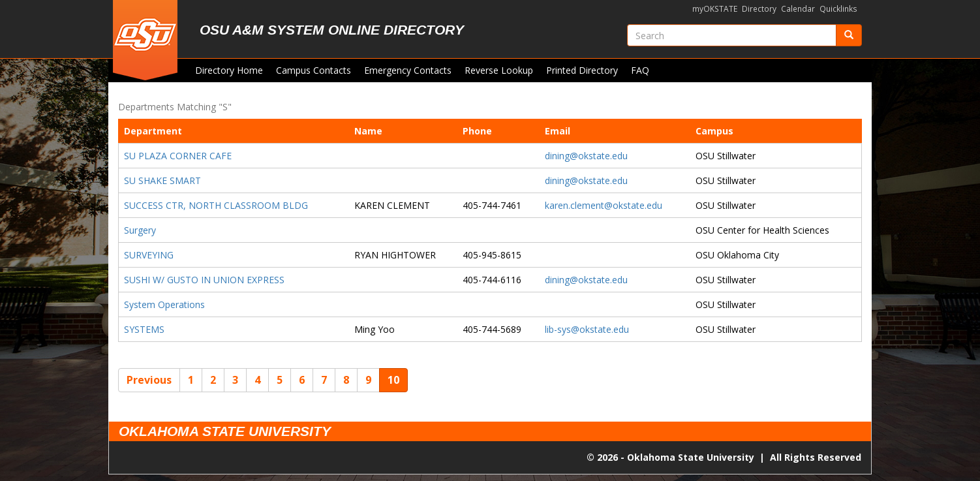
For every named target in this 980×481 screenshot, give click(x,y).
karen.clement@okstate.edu (604, 205)
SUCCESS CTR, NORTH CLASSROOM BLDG (216, 205)
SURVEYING (149, 255)
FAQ (640, 70)
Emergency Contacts (408, 70)
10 (393, 380)
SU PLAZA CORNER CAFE (178, 156)
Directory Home (229, 70)
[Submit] (849, 35)
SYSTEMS (144, 329)
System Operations (164, 304)
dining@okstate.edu (586, 156)
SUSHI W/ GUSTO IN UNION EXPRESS (204, 280)
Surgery (140, 230)
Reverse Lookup (499, 70)
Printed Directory (582, 70)
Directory (759, 9)
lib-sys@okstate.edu (587, 329)
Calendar (798, 9)
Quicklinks (838, 9)
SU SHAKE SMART (162, 180)
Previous (149, 380)
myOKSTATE (715, 9)
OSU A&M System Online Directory (332, 30)
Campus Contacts (314, 70)
